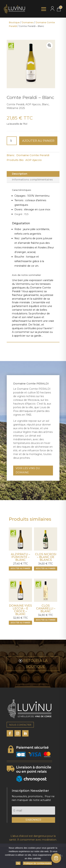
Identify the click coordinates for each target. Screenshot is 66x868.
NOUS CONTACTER (20, 725)
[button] (49, 45)
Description (20, 174)
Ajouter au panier (38, 141)
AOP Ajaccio (34, 160)
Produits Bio (15, 160)
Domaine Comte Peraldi (33, 155)
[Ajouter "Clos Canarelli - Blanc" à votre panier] (46, 620)
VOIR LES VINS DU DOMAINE (28, 470)
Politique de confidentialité (38, 863)
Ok (18, 863)
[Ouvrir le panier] (56, 858)
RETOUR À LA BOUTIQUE (35, 664)
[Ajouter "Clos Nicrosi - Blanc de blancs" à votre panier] (46, 568)
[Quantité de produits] (12, 141)
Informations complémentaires (32, 180)
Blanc (11, 155)
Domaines (28, 22)
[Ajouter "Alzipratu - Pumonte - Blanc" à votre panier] (20, 568)
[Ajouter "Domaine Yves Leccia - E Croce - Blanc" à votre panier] (20, 623)
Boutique (14, 22)
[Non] (62, 856)
